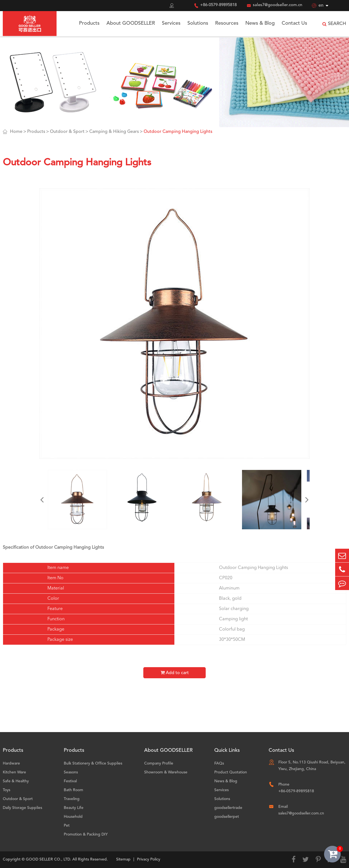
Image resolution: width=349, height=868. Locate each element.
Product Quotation (231, 772)
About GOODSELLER (131, 23)
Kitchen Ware (14, 772)
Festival (70, 781)
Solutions (198, 23)
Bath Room (73, 790)
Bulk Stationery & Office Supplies (93, 763)
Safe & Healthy (16, 781)
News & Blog (260, 23)
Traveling (72, 799)
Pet (67, 826)
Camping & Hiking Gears (114, 132)
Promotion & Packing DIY (86, 834)
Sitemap (123, 859)
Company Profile (159, 763)
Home (16, 132)
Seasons (71, 772)
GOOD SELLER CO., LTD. (49, 859)
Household (73, 817)
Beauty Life (74, 808)
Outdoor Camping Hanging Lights (178, 132)
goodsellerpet (227, 817)
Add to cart (175, 673)
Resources (227, 23)
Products (89, 23)
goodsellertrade (228, 808)
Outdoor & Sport (67, 132)
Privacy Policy (149, 859)
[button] (42, 500)
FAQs (219, 763)
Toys (7, 790)
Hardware (11, 763)
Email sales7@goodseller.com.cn (301, 810)
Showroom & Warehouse (166, 772)
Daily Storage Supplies (22, 808)
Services (171, 23)
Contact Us (294, 23)
